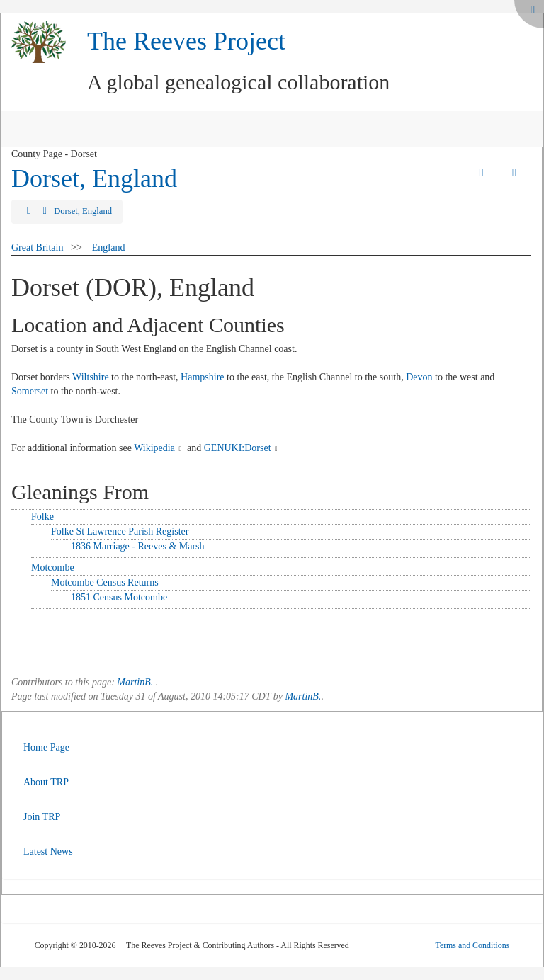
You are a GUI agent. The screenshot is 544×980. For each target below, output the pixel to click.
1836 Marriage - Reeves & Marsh (138, 546)
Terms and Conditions (472, 945)
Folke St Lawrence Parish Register (120, 531)
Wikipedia (154, 448)
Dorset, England (94, 178)
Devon (419, 377)
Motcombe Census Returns (105, 582)
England (109, 247)
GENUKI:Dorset (238, 448)
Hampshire (202, 377)
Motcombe (53, 568)
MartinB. (135, 682)
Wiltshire (91, 377)
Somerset (30, 391)
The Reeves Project (186, 41)
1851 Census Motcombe (119, 597)
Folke (42, 517)
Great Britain (37, 247)
